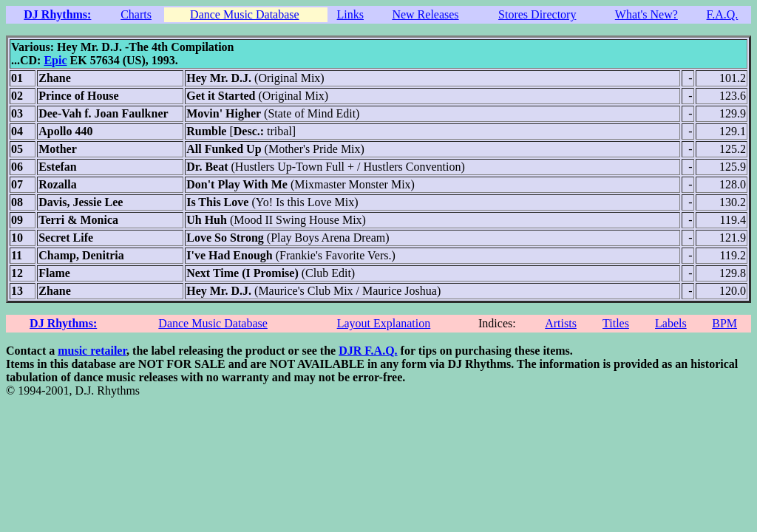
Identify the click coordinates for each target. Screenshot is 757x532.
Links (350, 14)
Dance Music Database (245, 14)
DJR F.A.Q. (368, 351)
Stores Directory (537, 14)
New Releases (425, 14)
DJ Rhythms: (57, 14)
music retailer (92, 351)
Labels (671, 323)
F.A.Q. (723, 14)
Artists (561, 323)
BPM (724, 323)
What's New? (646, 14)
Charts (136, 14)
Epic (55, 60)
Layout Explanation (384, 323)
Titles (616, 323)
